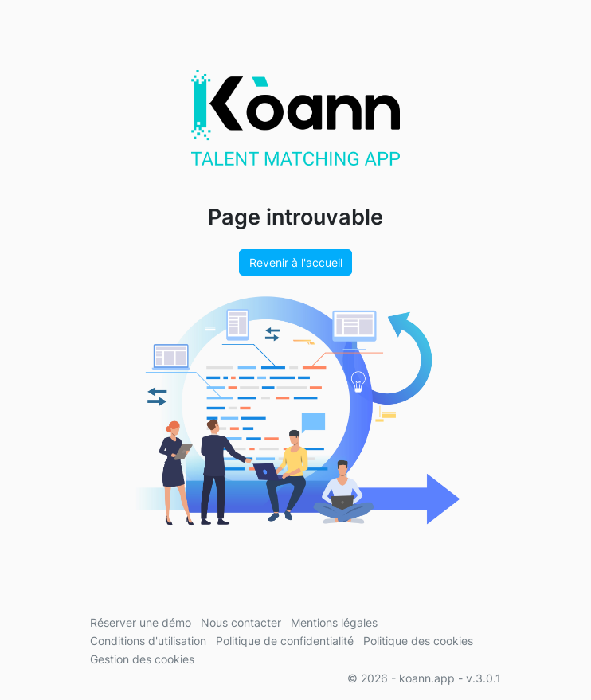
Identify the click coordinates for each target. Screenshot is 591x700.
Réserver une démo (141, 622)
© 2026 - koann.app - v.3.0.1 (424, 678)
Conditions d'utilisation (148, 641)
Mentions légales (334, 622)
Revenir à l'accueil (296, 262)
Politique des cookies (418, 641)
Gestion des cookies (142, 659)
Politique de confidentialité (285, 641)
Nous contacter (241, 622)
